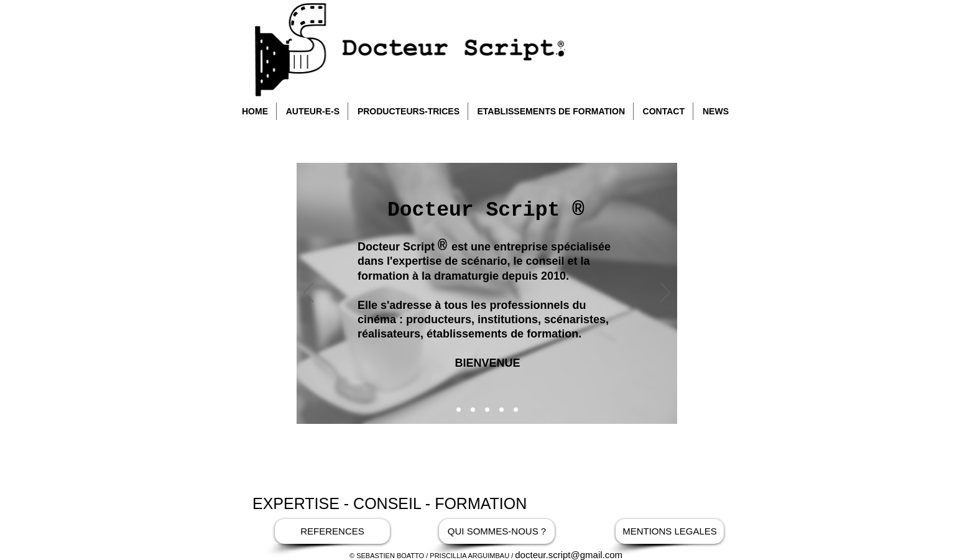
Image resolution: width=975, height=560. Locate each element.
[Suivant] (665, 293)
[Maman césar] (516, 410)
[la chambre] (487, 410)
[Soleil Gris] (473, 410)
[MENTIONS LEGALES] (670, 531)
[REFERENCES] (332, 531)
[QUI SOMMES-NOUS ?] (497, 531)
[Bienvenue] (459, 410)
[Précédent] (308, 293)
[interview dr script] (501, 410)
